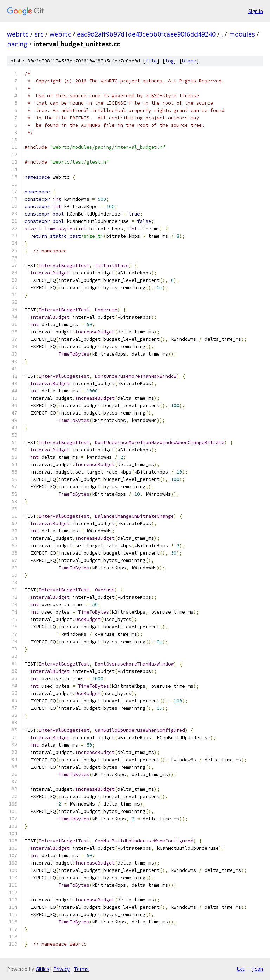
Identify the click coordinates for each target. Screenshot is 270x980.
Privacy (62, 969)
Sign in (256, 11)
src (39, 34)
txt (240, 969)
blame (189, 61)
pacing (17, 44)
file (151, 61)
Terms (81, 969)
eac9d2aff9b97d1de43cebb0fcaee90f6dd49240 (146, 34)
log (169, 61)
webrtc (18, 34)
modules (242, 34)
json (257, 969)
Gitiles (42, 969)
